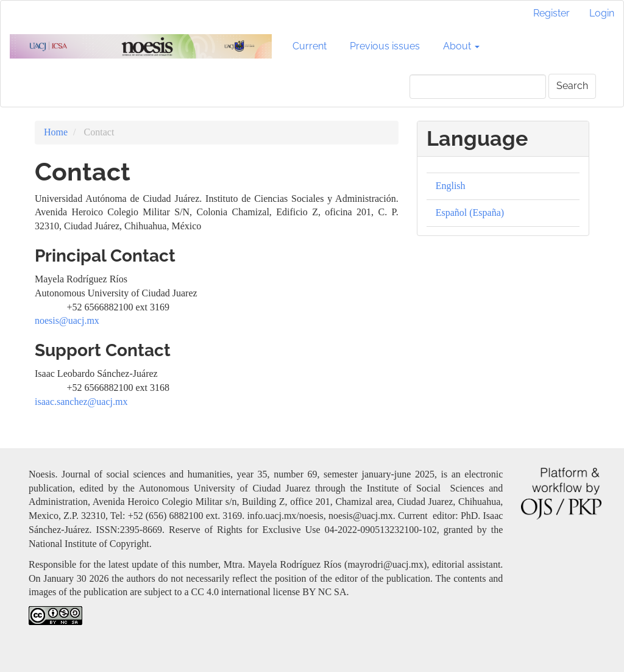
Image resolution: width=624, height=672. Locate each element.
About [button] (461, 46)
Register (551, 13)
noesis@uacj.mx (67, 320)
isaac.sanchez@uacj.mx (81, 402)
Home (56, 132)
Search (572, 86)
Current (310, 46)
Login (602, 13)
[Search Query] (478, 87)
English (451, 186)
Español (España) (470, 213)
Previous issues (385, 46)
